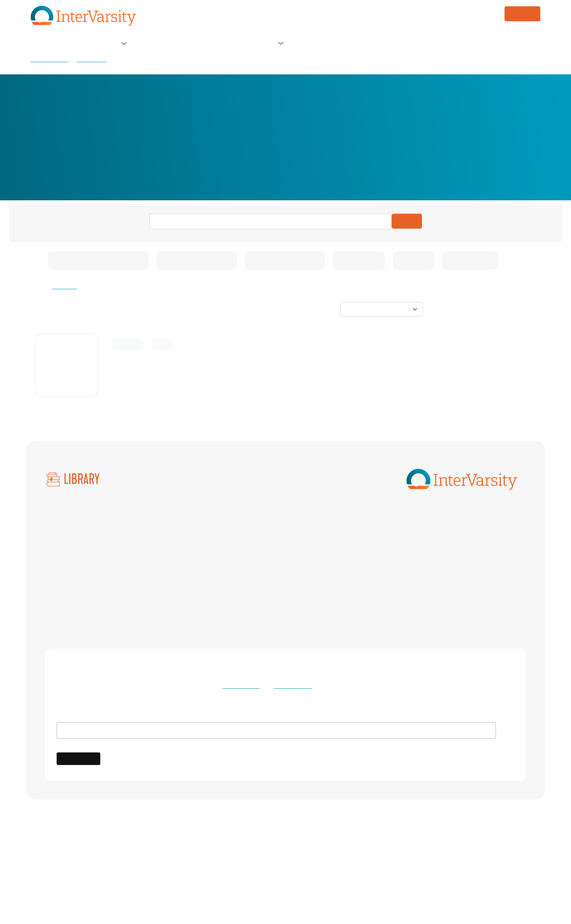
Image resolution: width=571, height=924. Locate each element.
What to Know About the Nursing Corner (196, 360)
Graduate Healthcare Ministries (318, 554)
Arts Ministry (156, 522)
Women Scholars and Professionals (187, 612)
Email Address (80, 716)
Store (263, 43)
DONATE (522, 14)
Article (163, 344)
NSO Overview (66, 554)
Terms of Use (240, 686)
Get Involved (185, 43)
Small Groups (64, 586)
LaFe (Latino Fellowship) (308, 570)
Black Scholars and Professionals (320, 538)
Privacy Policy (291, 686)
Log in (525, 43)
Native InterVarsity (300, 586)
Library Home (50, 59)
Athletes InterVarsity (439, 522)
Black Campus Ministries (172, 538)
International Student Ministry (179, 570)
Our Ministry (135, 43)
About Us (81, 43)
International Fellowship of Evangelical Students (307, 858)
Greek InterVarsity (436, 554)
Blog (232, 43)
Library (297, 43)
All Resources (64, 522)
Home (45, 43)
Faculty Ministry (433, 538)
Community (128, 344)
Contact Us (332, 874)
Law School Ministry (438, 570)
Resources (91, 59)
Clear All (65, 286)
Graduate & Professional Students (185, 554)
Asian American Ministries (311, 522)
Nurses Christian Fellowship (449, 586)
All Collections (65, 538)
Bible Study (61, 570)
